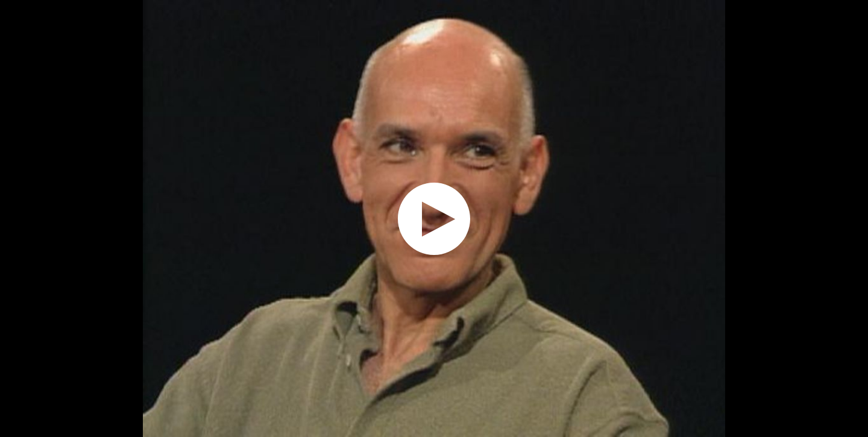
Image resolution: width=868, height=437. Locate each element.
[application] (434, 218)
